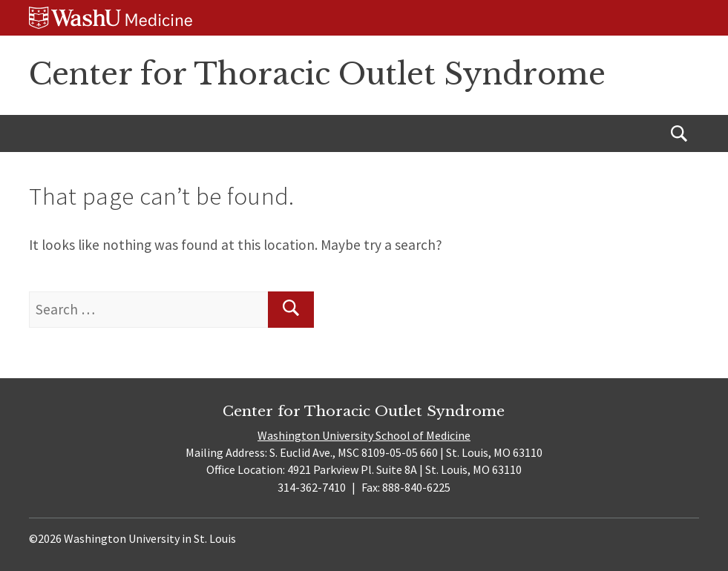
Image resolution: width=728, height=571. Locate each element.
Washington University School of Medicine (364, 435)
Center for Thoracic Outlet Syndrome (317, 74)
